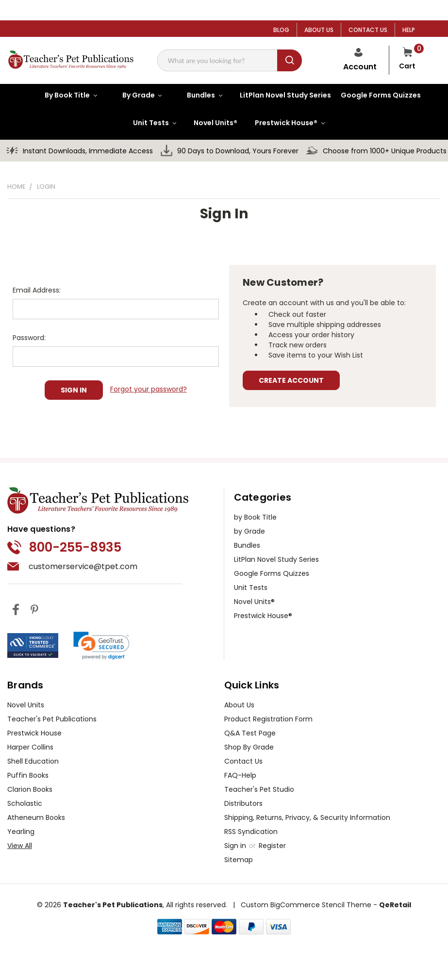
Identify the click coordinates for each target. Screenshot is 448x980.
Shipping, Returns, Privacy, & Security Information (307, 817)
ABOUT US (319, 30)
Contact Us (243, 761)
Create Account (291, 380)
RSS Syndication (251, 832)
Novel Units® (254, 602)
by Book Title (255, 517)
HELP (409, 30)
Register (272, 846)
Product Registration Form (268, 719)
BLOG (281, 30)
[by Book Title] (63, 95)
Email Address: (37, 290)
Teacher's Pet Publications (52, 719)
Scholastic (25, 803)
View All (20, 846)
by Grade (249, 531)
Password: (29, 338)
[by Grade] (134, 95)
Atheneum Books (36, 817)
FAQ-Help (240, 775)
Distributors (243, 803)
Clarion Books (30, 789)
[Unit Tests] (147, 123)
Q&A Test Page (250, 733)
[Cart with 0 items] (407, 60)
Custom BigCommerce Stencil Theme (306, 905)
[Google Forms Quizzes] (376, 95)
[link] (101, 646)
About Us (239, 705)
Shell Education (33, 761)
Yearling (21, 832)
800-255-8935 (75, 547)
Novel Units (26, 705)
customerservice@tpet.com (83, 566)
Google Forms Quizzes (272, 573)
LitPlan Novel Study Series (276, 559)
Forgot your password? (149, 389)
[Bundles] (197, 95)
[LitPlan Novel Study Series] (281, 95)
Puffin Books (28, 775)
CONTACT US (368, 30)
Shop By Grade (249, 747)
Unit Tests (251, 588)
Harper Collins (30, 747)
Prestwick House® (263, 616)
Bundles (247, 545)
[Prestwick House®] (282, 123)
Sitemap (239, 860)
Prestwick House (34, 733)
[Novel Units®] (211, 123)
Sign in (236, 846)
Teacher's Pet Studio (259, 789)
